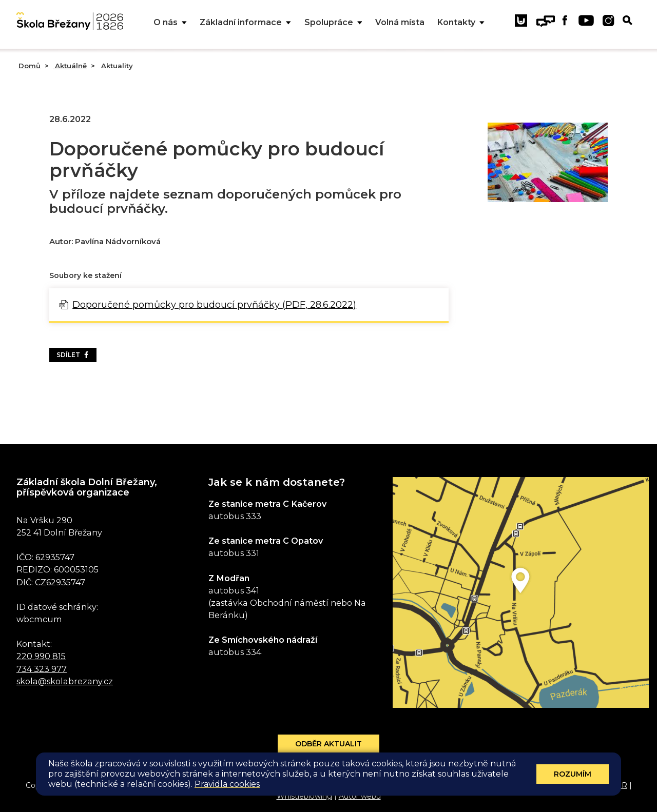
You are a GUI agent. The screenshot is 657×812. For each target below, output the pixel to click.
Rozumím (573, 774)
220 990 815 (41, 656)
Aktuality (116, 66)
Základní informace (245, 23)
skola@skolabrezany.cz (65, 681)
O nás (170, 23)
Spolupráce (333, 23)
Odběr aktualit (328, 744)
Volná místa (400, 22)
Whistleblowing (304, 796)
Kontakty (461, 23)
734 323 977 (42, 669)
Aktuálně (70, 66)
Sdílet (73, 355)
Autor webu (360, 796)
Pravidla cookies (227, 784)
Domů (30, 66)
